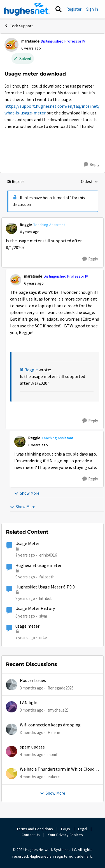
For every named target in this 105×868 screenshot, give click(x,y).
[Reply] (92, 165)
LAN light (29, 703)
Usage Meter (28, 544)
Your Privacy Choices (66, 835)
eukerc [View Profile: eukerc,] (54, 777)
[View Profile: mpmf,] (11, 751)
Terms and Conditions (35, 829)
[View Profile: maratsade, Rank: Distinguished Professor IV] (11, 45)
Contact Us (31, 835)
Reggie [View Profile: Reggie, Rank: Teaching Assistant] (26, 225)
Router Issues (33, 681)
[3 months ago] (32, 688)
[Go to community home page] (27, 9)
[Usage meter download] (30, 232)
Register (74, 9)
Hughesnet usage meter (39, 566)
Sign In (92, 9)
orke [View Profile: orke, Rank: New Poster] (43, 638)
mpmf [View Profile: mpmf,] (53, 755)
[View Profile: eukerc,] (11, 773)
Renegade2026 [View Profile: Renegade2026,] (60, 688)
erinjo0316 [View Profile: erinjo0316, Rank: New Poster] (48, 555)
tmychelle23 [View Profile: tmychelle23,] (58, 710)
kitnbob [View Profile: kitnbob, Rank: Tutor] (46, 598)
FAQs (66, 829)
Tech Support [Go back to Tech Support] (18, 26)
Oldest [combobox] (89, 182)
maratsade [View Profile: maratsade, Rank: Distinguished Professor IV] (30, 41)
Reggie (31, 370)
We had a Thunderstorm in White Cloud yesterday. (57, 769)
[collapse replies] (53, 220)
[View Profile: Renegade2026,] (11, 685)
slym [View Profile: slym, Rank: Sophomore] (43, 616)
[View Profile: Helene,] (11, 729)
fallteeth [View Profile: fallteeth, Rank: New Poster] (47, 577)
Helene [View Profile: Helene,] (54, 732)
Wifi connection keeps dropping (50, 725)
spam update (32, 747)
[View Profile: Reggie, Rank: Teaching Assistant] (11, 228)
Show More (27, 493)
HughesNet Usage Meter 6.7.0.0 (45, 587)
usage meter (27, 626)
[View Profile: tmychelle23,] (11, 707)
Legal (83, 829)
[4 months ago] (32, 755)
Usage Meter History (35, 609)
